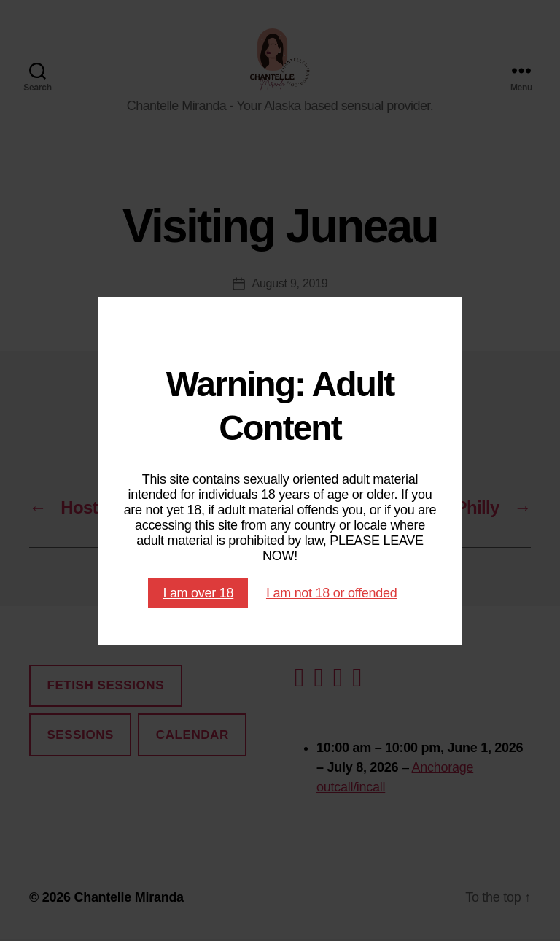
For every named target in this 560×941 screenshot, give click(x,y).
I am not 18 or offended (332, 593)
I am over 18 (198, 593)
